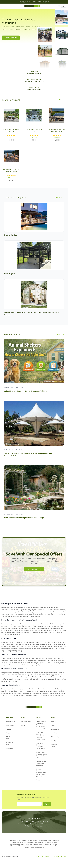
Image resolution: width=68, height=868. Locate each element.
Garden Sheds (10, 721)
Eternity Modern (26, 721)
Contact (53, 725)
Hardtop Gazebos (10, 235)
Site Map (54, 741)
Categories (10, 748)
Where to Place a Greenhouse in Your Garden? (41, 763)
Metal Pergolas (10, 274)
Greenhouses (10, 725)
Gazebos (9, 729)
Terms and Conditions (60, 856)
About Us (54, 721)
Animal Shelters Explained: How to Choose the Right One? (26, 391)
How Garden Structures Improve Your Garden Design (24, 518)
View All (63, 100)
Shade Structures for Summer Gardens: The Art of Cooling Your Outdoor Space (41, 725)
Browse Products (11, 38)
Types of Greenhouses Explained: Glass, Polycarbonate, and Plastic (41, 773)
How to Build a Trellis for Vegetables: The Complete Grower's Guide (41, 736)
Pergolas (9, 733)
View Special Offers (34, 569)
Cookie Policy (55, 729)
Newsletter (54, 733)
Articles (38, 780)
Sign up (47, 804)
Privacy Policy (55, 737)
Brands (23, 725)
